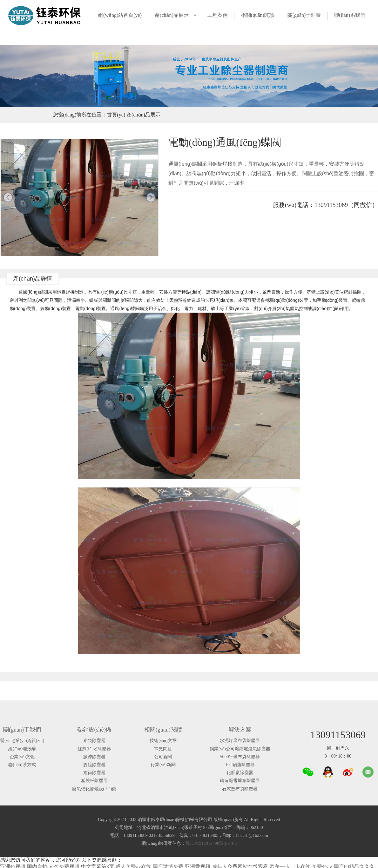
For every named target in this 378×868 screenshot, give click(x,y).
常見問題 (163, 749)
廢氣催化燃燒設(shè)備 (94, 789)
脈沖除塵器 (94, 757)
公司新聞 (163, 757)
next (151, 197)
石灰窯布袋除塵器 (240, 789)
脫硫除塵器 (94, 765)
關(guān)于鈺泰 (304, 15)
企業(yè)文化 (22, 757)
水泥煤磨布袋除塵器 (240, 741)
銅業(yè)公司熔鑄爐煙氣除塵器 (240, 749)
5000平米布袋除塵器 (240, 757)
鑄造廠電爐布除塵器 (240, 781)
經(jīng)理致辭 (22, 749)
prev (8, 197)
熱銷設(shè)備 (94, 730)
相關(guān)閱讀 (258, 15)
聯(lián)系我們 (350, 15)
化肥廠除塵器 (240, 773)
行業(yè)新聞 (163, 765)
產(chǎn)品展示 (172, 15)
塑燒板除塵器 (94, 781)
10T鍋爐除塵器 (240, 765)
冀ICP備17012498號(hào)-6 (211, 843)
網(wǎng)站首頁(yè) (120, 15)
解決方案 (240, 730)
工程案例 (218, 15)
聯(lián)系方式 (22, 765)
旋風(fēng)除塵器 (94, 749)
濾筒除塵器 (94, 773)
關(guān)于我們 (22, 730)
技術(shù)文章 (163, 741)
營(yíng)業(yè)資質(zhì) (22, 741)
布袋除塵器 (94, 741)
